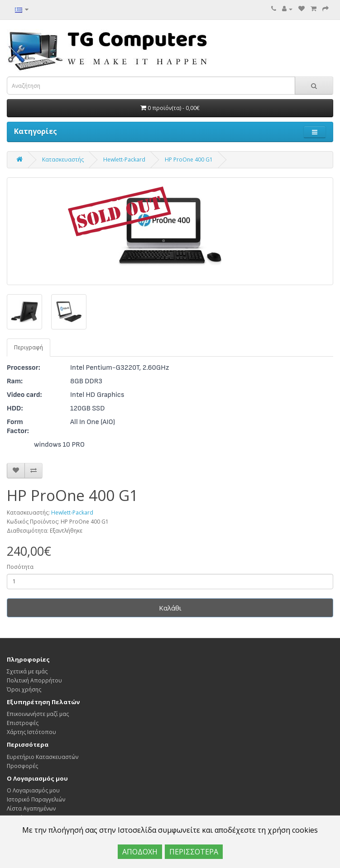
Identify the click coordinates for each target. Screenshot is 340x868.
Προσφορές (22, 766)
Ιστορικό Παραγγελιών (36, 799)
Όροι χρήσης (24, 689)
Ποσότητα (20, 567)
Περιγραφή (29, 347)
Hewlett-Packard (124, 160)
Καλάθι (170, 608)
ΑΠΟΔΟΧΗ (140, 852)
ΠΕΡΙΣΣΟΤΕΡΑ (194, 852)
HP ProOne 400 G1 (189, 160)
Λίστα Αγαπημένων (31, 808)
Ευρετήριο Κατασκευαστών (43, 757)
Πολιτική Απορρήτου (34, 680)
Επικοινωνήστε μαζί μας (38, 714)
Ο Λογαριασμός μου (33, 790)
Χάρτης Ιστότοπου (31, 732)
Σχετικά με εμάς (27, 671)
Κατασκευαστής (63, 160)
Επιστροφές (23, 723)
